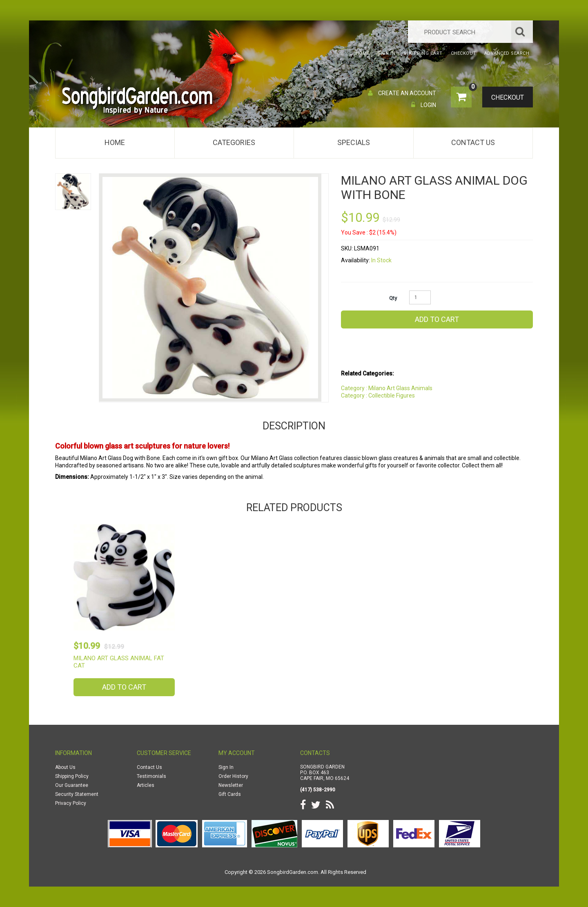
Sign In (226, 767)
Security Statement (77, 794)
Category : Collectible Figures (378, 395)
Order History (233, 776)
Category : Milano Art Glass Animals (387, 388)
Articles (146, 785)
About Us (65, 767)
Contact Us (473, 142)
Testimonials (151, 776)
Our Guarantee (72, 785)
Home (115, 142)
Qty (393, 298)
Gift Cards (230, 794)
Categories (234, 142)
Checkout (504, 98)
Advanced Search (507, 53)
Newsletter (231, 785)
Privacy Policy (71, 803)
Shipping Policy (72, 776)
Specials (354, 142)
